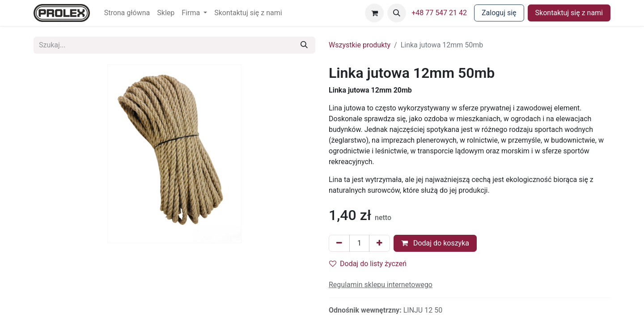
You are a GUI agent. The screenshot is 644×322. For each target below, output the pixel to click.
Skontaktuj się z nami (569, 13)
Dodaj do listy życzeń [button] (368, 264)
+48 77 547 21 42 (439, 13)
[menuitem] (127, 13)
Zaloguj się (499, 13)
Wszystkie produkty (360, 45)
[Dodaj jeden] (379, 243)
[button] (397, 13)
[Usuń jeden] (339, 243)
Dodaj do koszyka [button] (435, 243)
